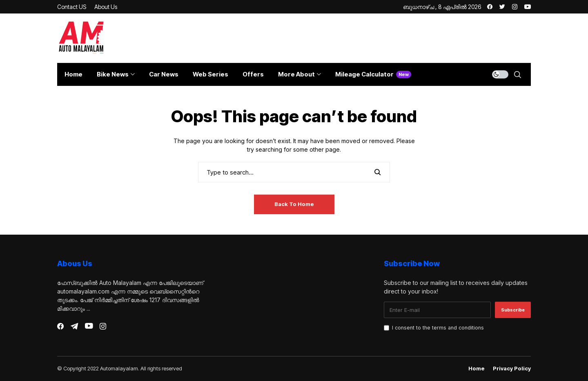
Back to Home (294, 204)
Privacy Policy (512, 369)
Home (477, 369)
